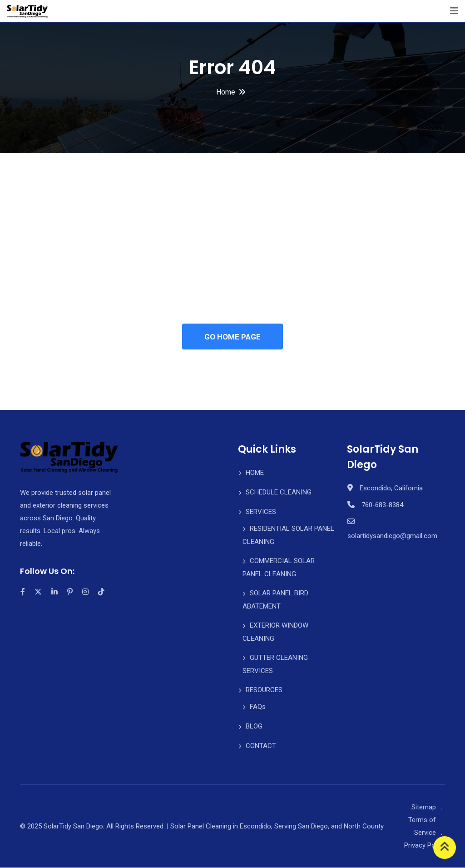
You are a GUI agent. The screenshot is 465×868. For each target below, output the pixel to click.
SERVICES (261, 512)
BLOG (254, 727)
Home (226, 92)
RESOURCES (264, 690)
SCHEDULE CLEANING (279, 493)
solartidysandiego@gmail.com (392, 536)
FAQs (258, 707)
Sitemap (424, 808)
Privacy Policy (425, 846)
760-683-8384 (382, 505)
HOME (255, 473)
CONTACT (261, 746)
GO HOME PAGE (232, 337)
